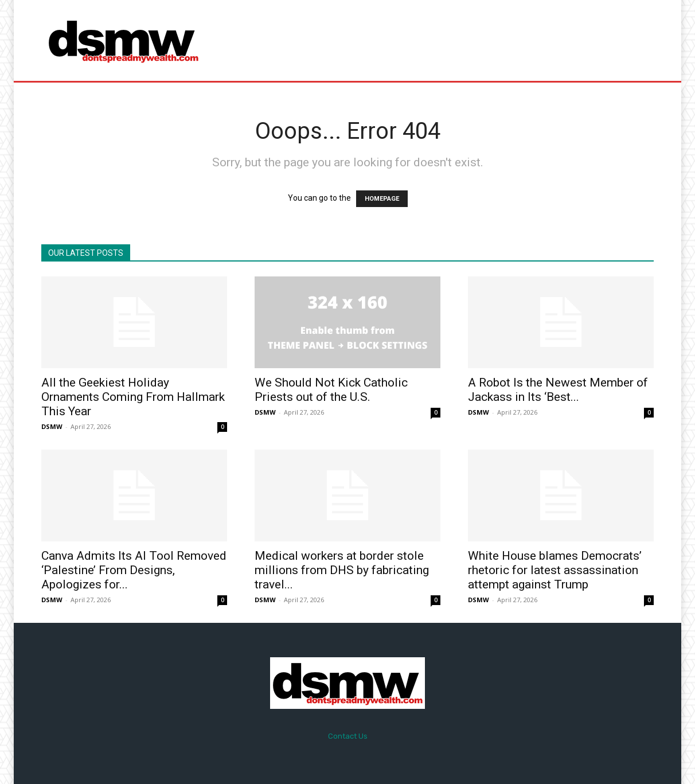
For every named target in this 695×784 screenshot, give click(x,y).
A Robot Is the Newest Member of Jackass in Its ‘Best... (558, 390)
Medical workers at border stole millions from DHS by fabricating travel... (342, 570)
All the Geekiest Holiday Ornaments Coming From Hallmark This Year (133, 397)
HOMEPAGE (382, 199)
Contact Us (348, 736)
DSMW (52, 426)
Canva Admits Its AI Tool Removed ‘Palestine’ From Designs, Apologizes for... (134, 570)
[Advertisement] (443, 40)
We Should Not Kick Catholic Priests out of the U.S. (331, 390)
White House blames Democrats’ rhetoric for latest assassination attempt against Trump (555, 570)
